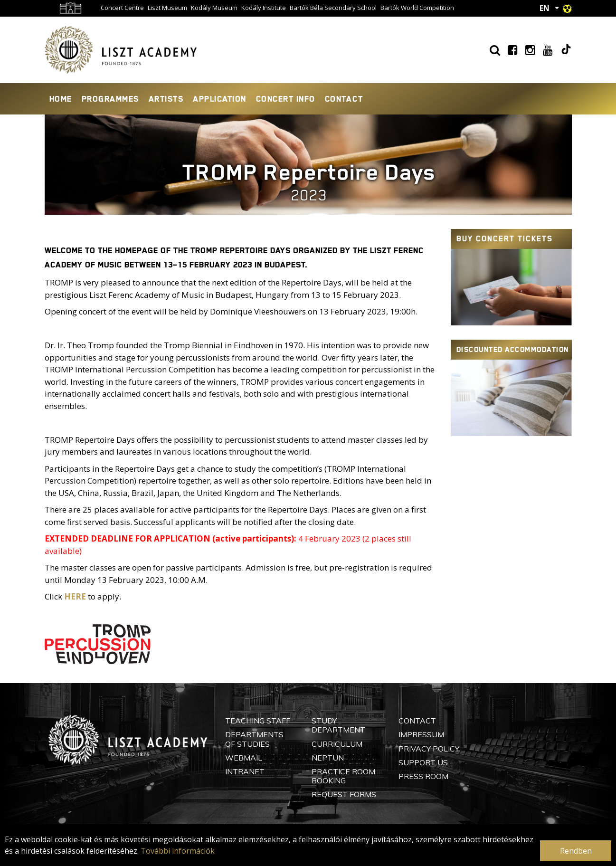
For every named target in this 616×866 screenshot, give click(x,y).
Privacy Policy (429, 749)
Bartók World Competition (417, 8)
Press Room (423, 776)
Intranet (245, 771)
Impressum (421, 734)
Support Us (423, 762)
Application (220, 99)
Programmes (110, 99)
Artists (166, 99)
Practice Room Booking (343, 776)
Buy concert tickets (505, 239)
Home (61, 99)
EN (545, 8)
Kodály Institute (264, 8)
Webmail (244, 758)
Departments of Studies (254, 739)
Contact (344, 99)
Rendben (576, 851)
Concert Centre (122, 8)
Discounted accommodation (513, 350)
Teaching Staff (258, 721)
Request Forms (344, 794)
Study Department (338, 725)
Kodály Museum (214, 8)
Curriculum (337, 744)
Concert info (286, 99)
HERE (75, 596)
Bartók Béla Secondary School (333, 8)
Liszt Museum (167, 8)
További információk (178, 851)
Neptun (328, 758)
